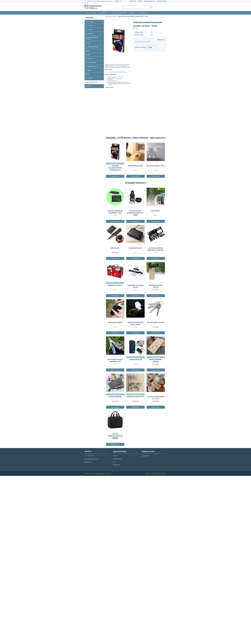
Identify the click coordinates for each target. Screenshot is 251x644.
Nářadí (88, 55)
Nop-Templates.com (107, 474)
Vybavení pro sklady (92, 66)
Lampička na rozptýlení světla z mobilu (135, 323)
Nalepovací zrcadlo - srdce (156, 166)
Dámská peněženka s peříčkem (156, 361)
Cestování (89, 78)
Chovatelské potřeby (92, 47)
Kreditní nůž (115, 248)
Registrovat (133, 1)
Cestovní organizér (135, 360)
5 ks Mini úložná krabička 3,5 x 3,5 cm (156, 398)
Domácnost (89, 34)
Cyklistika (89, 30)
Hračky (88, 43)
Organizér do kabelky (115, 285)
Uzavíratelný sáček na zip (135, 397)
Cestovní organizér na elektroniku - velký (115, 212)
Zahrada (89, 70)
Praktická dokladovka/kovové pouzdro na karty (115, 168)
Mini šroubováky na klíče (156, 322)
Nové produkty (103, 13)
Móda (88, 51)
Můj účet (133, 13)
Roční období (90, 22)
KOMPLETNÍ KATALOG (92, 82)
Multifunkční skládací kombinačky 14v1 (115, 361)
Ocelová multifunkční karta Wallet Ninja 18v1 (156, 249)
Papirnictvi (89, 59)
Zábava (88, 74)
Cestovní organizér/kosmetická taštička (115, 436)
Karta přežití (156, 211)
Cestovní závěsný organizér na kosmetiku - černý (135, 213)
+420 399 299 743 (91, 456)
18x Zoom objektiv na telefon (156, 286)
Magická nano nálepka (135, 166)
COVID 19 (88, 86)
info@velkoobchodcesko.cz (105, 1)
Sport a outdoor (91, 63)
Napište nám (142, 13)
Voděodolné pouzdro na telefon (135, 286)
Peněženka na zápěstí (115, 322)
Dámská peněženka (115, 397)
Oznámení (115, 456)
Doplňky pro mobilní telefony (92, 38)
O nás (94, 13)
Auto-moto (89, 26)
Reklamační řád (116, 465)
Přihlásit (140, 1)
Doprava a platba (145, 456)
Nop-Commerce (93, 474)
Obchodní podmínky (117, 459)
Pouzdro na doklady (135, 248)
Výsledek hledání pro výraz (119, 13)
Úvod (88, 13)
